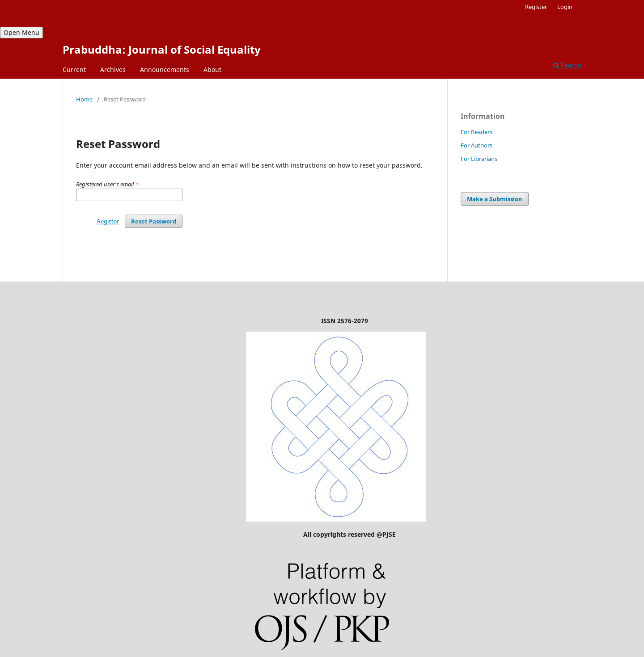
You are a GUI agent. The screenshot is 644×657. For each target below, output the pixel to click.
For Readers (477, 132)
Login (565, 7)
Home (84, 99)
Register (536, 7)
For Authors (477, 145)
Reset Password (154, 221)
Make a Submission (495, 199)
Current (74, 69)
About (212, 69)
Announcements (165, 69)
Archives (113, 69)
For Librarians (479, 159)
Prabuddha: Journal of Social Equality (162, 49)
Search (567, 65)
